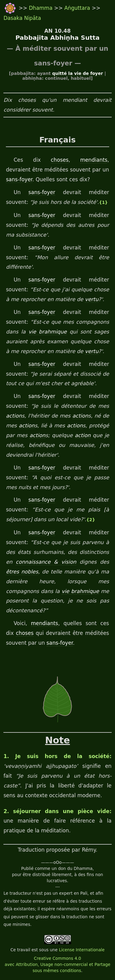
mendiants (94, 160)
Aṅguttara (78, 8)
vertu (92, 299)
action (14, 416)
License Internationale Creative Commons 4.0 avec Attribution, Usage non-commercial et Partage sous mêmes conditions (57, 960)
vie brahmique (48, 332)
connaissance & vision (46, 562)
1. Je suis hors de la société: (57, 756)
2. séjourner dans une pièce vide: (57, 811)
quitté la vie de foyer (78, 73)
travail (24, 950)
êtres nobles (22, 572)
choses (60, 160)
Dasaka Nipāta (22, 18)
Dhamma (41, 8)
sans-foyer (19, 179)
